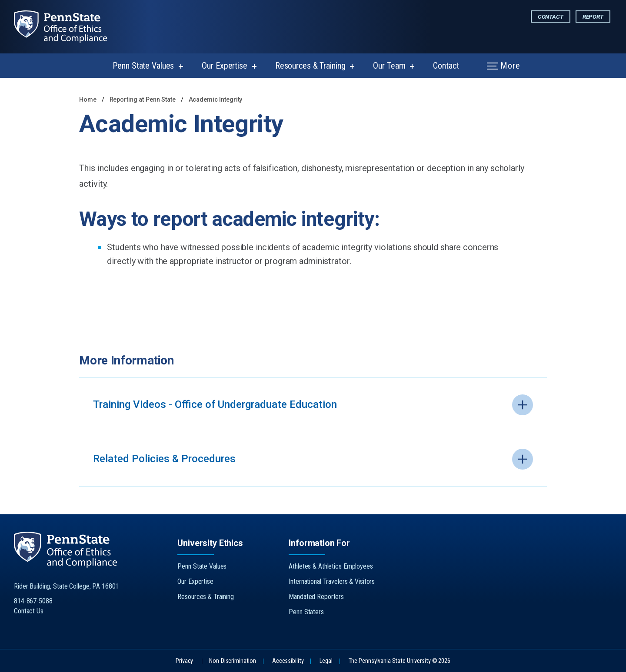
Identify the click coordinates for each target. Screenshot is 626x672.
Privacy (184, 661)
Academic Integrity (216, 100)
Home (88, 100)
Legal (326, 661)
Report (593, 17)
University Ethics (210, 543)
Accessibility (288, 661)
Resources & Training (310, 66)
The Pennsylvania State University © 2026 (400, 661)
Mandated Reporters (316, 597)
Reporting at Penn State (143, 100)
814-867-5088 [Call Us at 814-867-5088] (33, 601)
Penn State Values (143, 66)
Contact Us (29, 611)
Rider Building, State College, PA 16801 (66, 586)
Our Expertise (224, 66)
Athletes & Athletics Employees (331, 566)
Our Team (389, 66)
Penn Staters (306, 612)
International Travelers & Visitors (332, 581)
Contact (551, 17)
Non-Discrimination (233, 661)
